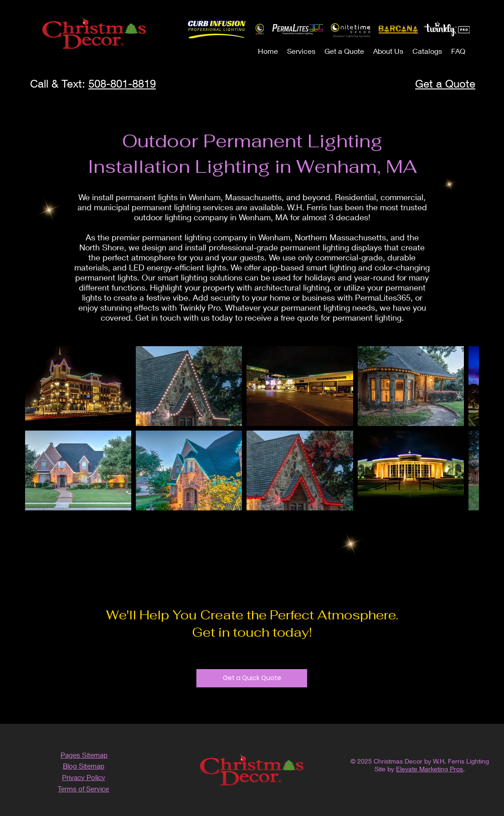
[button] (301, 51)
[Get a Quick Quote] (252, 678)
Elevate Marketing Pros (429, 769)
